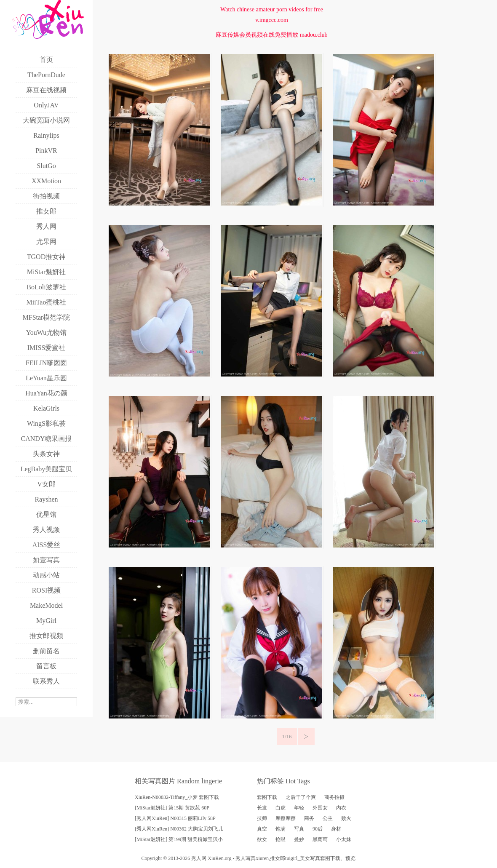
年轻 (299, 808)
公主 (328, 818)
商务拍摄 (334, 797)
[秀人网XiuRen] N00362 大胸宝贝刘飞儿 (179, 829)
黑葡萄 (320, 839)
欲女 (262, 839)
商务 (309, 818)
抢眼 (281, 839)
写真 (299, 829)
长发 (262, 808)
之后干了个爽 (301, 797)
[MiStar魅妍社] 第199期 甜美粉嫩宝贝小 (179, 839)
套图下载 (267, 797)
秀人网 (199, 858)
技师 (262, 818)
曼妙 (299, 839)
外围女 (320, 808)
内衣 (341, 808)
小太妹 (344, 839)
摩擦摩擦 (286, 818)
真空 (262, 829)
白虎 (281, 808)
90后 (318, 829)
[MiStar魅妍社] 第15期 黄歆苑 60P (172, 808)
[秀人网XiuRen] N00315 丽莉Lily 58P (175, 818)
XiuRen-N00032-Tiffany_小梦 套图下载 (177, 797)
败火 (346, 818)
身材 (336, 829)
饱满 (281, 829)
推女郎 (278, 858)
